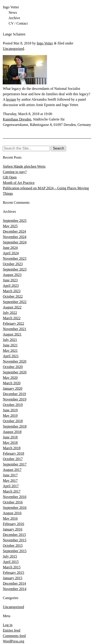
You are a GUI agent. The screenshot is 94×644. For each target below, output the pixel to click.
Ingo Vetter (11, 7)
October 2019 (13, 405)
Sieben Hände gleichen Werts (24, 166)
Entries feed (11, 630)
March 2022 (12, 318)
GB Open (10, 177)
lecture (11, 99)
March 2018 (12, 448)
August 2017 (12, 470)
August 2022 (12, 307)
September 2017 (15, 464)
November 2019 (15, 399)
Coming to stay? (15, 172)
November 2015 (15, 540)
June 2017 (10, 475)
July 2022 (10, 313)
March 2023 (12, 291)
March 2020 (12, 383)
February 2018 (13, 453)
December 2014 (14, 583)
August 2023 (12, 275)
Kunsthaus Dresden (17, 119)
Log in (7, 625)
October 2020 (13, 367)
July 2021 (10, 340)
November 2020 (15, 361)
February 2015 (13, 573)
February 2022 (13, 323)
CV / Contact (18, 23)
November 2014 (15, 589)
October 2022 (13, 296)
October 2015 (13, 546)
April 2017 (11, 486)
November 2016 (15, 497)
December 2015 (14, 535)
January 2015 (12, 578)
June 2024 (10, 248)
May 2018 (10, 443)
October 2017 (13, 459)
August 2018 (12, 432)
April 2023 (11, 286)
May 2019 (10, 416)
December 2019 (14, 394)
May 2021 (10, 351)
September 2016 (15, 508)
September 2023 (15, 269)
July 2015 (10, 556)
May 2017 (10, 481)
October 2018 (13, 421)
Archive (14, 18)
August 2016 (12, 513)
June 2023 (10, 280)
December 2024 (14, 231)
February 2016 (13, 524)
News (13, 13)
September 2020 (15, 372)
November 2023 (15, 258)
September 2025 (15, 221)
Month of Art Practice (19, 183)
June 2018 (10, 437)
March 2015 (12, 567)
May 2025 (10, 226)
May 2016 (10, 518)
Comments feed (14, 636)
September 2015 (15, 551)
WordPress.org (13, 641)
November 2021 (15, 329)
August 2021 (12, 334)
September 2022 (15, 302)
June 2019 (10, 410)
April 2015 (11, 562)
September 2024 (15, 242)
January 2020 (12, 388)
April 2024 (11, 253)
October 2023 (13, 264)
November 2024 (15, 237)
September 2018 (15, 426)
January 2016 (12, 529)
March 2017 (12, 491)
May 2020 (10, 378)
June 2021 (10, 345)
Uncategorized (13, 49)
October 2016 (13, 502)
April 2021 (11, 356)
